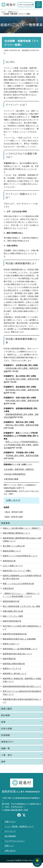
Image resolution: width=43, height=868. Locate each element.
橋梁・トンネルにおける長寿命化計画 (18, 584)
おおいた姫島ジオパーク (13, 566)
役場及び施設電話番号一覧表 (16, 810)
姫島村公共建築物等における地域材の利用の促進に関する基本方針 (22, 577)
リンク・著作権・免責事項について (19, 827)
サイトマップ (10, 831)
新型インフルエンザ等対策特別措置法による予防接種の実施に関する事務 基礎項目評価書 (21, 445)
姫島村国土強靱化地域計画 (14, 664)
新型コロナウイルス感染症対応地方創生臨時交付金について (22, 693)
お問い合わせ (10, 851)
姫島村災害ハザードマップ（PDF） (17, 571)
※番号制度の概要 (11, 479)
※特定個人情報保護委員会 (15, 474)
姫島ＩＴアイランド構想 (13, 616)
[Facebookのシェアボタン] (19, 815)
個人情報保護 (10, 836)
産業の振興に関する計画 (13, 611)
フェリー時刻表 (37, 862)
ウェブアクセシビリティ (15, 841)
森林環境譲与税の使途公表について (17, 654)
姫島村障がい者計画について (15, 674)
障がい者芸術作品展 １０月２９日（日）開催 (21, 606)
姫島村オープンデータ (12, 669)
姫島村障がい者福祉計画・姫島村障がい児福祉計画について (22, 680)
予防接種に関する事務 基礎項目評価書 (22, 456)
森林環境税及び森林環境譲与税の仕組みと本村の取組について (22, 540)
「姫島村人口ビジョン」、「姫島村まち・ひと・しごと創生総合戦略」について (21, 595)
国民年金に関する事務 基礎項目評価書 (22, 425)
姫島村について (13, 12)
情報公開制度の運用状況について (17, 533)
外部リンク (9, 846)
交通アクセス (10, 822)
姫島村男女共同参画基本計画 (15, 634)
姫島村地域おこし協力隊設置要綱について (20, 649)
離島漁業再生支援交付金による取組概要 (19, 639)
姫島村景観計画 (9, 659)
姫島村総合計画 (9, 561)
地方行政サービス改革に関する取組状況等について (22, 628)
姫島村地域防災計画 (11, 601)
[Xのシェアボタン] (24, 815)
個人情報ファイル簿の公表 (14, 546)
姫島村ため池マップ (11, 644)
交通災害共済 (8, 588)
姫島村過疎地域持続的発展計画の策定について (22, 686)
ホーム (3, 12)
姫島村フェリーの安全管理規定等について (20, 556)
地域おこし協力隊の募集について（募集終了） (22, 528)
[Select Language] (26, 5)
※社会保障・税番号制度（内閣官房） (19, 469)
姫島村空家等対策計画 (12, 621)
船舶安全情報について (12, 551)
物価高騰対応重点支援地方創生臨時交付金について (22, 701)
